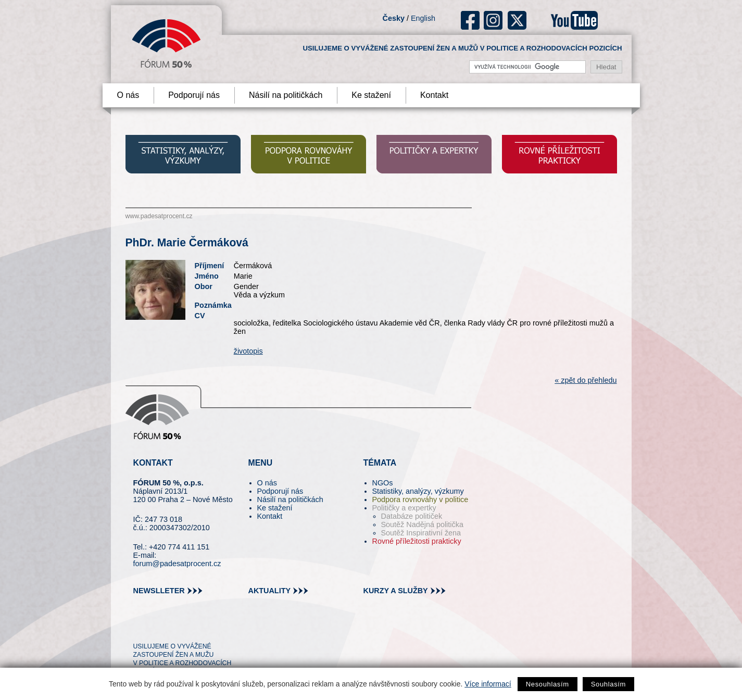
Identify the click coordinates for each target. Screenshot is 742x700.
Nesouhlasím (548, 684)
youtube (574, 20)
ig (493, 20)
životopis (248, 351)
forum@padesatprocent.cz (177, 564)
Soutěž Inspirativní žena (421, 533)
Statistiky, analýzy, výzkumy (418, 491)
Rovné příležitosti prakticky (417, 541)
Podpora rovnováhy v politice (420, 499)
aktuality (270, 591)
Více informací (488, 684)
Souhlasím (608, 684)
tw (140, 628)
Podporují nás (194, 95)
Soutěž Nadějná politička (422, 524)
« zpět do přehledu (586, 380)
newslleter (159, 591)
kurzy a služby (396, 591)
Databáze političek (412, 516)
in (192, 628)
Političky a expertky (404, 508)
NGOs (383, 483)
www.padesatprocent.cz (159, 216)
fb (470, 20)
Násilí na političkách (286, 95)
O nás (128, 95)
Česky (394, 18)
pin (158, 628)
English (423, 18)
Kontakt (434, 95)
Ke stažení (371, 95)
